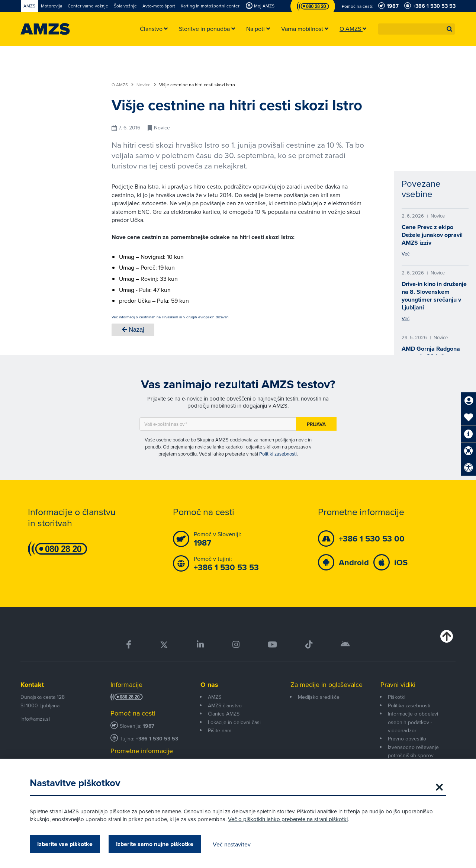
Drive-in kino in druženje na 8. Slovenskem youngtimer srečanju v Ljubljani (434, 296)
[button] (450, 29)
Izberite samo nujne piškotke (155, 844)
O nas (209, 685)
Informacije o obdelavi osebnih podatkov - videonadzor (413, 722)
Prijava (316, 424)
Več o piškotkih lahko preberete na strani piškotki (288, 819)
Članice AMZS (224, 714)
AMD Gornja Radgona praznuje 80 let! (431, 353)
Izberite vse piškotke (65, 844)
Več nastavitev (232, 844)
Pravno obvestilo (407, 739)
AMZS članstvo (225, 705)
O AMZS (123, 85)
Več (406, 254)
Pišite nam (220, 730)
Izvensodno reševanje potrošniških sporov (413, 751)
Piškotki (397, 697)
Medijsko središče (319, 697)
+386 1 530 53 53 (157, 739)
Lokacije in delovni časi (234, 722)
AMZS (215, 697)
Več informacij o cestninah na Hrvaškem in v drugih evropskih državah (170, 317)
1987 (149, 726)
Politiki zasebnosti (278, 454)
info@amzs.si (35, 719)
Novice (146, 85)
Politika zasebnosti (409, 705)
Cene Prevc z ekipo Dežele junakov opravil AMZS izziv (432, 235)
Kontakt (32, 685)
